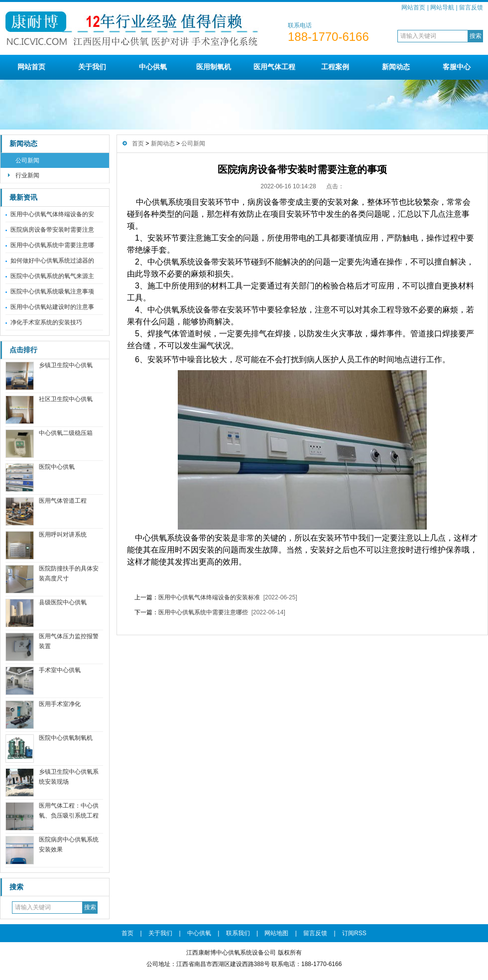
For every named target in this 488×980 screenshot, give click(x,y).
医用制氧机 (214, 67)
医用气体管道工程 (63, 501)
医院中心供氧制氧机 (66, 738)
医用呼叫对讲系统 (63, 535)
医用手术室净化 (60, 704)
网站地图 (276, 933)
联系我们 (238, 933)
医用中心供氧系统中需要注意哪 (52, 245)
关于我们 (92, 67)
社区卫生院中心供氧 (66, 399)
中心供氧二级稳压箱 (66, 433)
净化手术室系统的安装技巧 (46, 322)
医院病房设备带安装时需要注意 (52, 230)
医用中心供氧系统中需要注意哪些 (203, 612)
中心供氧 (153, 67)
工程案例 (335, 67)
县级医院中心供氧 (63, 602)
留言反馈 (471, 7)
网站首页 (413, 7)
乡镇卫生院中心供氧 (66, 365)
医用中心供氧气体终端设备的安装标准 (209, 597)
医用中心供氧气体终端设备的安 (52, 214)
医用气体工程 (274, 67)
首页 (138, 143)
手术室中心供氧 (60, 670)
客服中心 (457, 67)
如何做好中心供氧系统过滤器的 (52, 261)
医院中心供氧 (57, 467)
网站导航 (442, 7)
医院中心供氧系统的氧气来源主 (52, 276)
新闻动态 (396, 67)
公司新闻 (27, 160)
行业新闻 (27, 175)
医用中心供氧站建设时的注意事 (52, 307)
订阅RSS (354, 933)
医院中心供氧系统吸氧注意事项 (52, 291)
